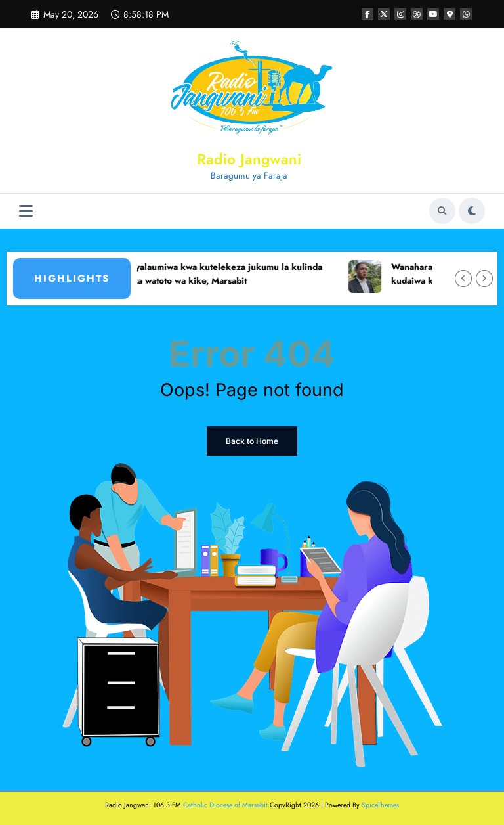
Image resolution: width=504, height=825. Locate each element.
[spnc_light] (472, 211)
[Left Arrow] (463, 279)
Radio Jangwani (249, 159)
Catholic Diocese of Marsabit (225, 805)
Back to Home (252, 441)
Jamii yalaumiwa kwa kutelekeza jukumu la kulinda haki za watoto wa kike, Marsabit (225, 274)
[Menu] (26, 211)
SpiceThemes (380, 805)
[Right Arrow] (484, 279)
